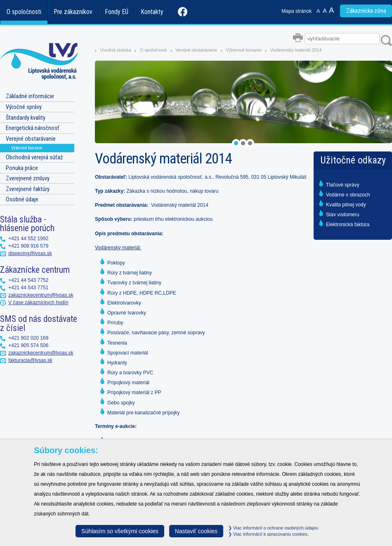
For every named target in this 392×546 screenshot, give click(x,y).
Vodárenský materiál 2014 (296, 50)
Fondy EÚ (117, 12)
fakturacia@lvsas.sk (30, 360)
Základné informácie (30, 96)
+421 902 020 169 (28, 338)
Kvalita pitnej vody (346, 205)
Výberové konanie (244, 50)
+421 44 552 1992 (28, 239)
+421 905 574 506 (28, 345)
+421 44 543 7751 (28, 288)
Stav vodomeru (343, 215)
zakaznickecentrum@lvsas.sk (41, 295)
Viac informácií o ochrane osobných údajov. (274, 528)
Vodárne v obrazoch (348, 195)
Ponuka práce (22, 168)
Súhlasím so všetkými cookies (120, 531)
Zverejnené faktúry (28, 189)
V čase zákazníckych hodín (38, 303)
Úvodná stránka (116, 50)
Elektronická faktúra (348, 225)
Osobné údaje (22, 200)
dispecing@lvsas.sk (30, 253)
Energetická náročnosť (33, 128)
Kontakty (152, 12)
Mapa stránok (297, 11)
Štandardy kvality (26, 118)
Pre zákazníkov (73, 12)
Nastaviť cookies (196, 531)
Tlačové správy (343, 185)
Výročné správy (24, 107)
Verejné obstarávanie (196, 50)
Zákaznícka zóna (366, 11)
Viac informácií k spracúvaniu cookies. (268, 534)
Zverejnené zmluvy (28, 178)
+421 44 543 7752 (28, 280)
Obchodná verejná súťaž (34, 157)
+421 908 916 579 (28, 246)
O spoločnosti (24, 12)
